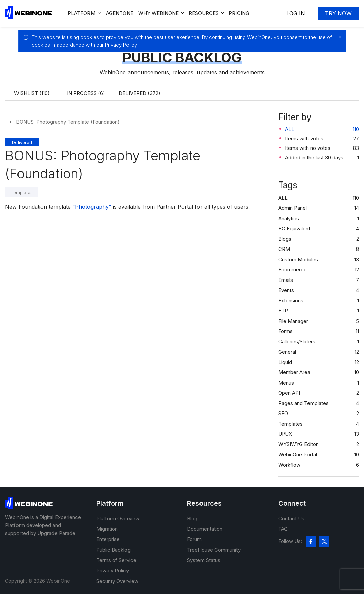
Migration (107, 529)
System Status (204, 560)
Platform (81, 13)
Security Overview (117, 581)
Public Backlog (113, 550)
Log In (296, 13)
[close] (339, 37)
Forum (194, 539)
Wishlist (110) (32, 93)
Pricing (239, 13)
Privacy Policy (121, 45)
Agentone (120, 13)
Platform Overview (118, 518)
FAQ (283, 529)
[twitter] (324, 541)
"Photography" (92, 207)
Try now (338, 13)
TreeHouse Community (214, 550)
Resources (204, 13)
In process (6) (86, 93)
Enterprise (108, 539)
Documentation (205, 529)
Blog (192, 518)
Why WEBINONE (158, 13)
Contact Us (291, 518)
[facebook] (311, 541)
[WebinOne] (29, 17)
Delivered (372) (140, 93)
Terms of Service (116, 560)
